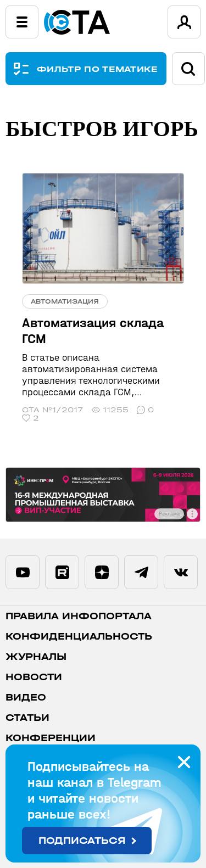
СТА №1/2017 (53, 410)
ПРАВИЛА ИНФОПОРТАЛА (79, 616)
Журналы (36, 657)
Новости (34, 677)
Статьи (27, 718)
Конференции (51, 738)
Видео (26, 698)
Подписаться (82, 841)
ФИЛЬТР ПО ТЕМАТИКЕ (98, 69)
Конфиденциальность (79, 637)
